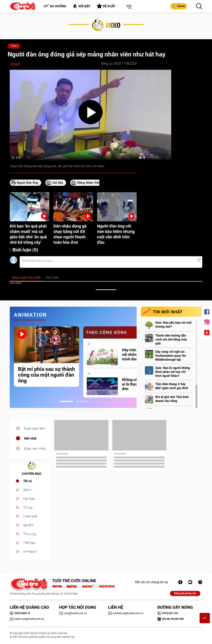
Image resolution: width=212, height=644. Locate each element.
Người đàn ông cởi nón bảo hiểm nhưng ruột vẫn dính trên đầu (116, 234)
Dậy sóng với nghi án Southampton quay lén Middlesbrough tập (171, 356)
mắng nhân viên (89, 183)
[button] (128, 7)
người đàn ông (27, 183)
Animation (30, 552)
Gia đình (29, 525)
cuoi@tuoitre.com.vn (73, 613)
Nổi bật (81, 6)
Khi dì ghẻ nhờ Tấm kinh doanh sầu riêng (172, 399)
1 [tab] (66, 401)
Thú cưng (30, 534)
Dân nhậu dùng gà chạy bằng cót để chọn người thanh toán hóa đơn (70, 234)
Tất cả (27, 481)
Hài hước (29, 499)
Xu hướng (55, 6)
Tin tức (28, 508)
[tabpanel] (46, 357)
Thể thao (29, 543)
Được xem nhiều (35, 449)
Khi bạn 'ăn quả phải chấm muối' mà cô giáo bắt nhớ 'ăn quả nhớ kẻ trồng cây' (28, 234)
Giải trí (27, 490)
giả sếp (58, 183)
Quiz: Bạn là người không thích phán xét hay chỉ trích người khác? (173, 372)
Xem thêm (16, 283)
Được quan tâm (35, 429)
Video (14, 46)
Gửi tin (179, 6)
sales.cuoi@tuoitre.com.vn (27, 619)
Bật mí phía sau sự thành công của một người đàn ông (46, 375)
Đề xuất (106, 6)
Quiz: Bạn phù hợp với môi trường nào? (173, 325)
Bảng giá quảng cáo (185, 593)
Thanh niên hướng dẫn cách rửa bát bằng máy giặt (171, 339)
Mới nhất (30, 438)
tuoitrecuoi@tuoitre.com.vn (126, 613)
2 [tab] (83, 401)
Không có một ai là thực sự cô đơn (134, 384)
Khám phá (30, 516)
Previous (9, 362)
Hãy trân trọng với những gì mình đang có (134, 354)
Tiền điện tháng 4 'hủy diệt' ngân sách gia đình (172, 386)
